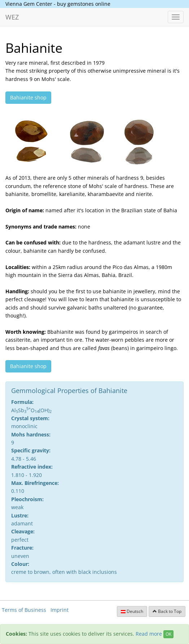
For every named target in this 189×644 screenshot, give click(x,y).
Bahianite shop (28, 97)
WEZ (12, 17)
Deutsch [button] (132, 611)
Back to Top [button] (167, 611)
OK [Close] (168, 634)
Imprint (60, 610)
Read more (149, 634)
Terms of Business (24, 610)
